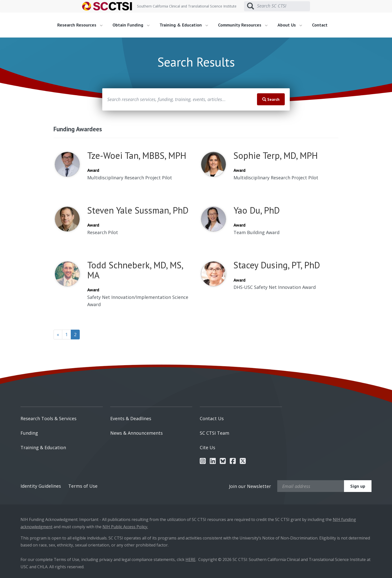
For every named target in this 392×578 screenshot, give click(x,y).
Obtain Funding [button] (131, 25)
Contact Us (212, 418)
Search (271, 99)
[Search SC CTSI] (283, 6)
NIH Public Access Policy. (125, 527)
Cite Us (207, 447)
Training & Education (43, 447)
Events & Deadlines (131, 418)
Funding (29, 433)
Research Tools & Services (48, 418)
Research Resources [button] (80, 25)
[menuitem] (82, 25)
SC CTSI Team (214, 433)
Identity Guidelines (41, 486)
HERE (190, 559)
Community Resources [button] (243, 25)
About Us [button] (290, 25)
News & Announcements (136, 433)
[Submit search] (250, 6)
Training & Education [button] (184, 25)
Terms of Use (83, 486)
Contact (320, 25)
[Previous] (58, 335)
